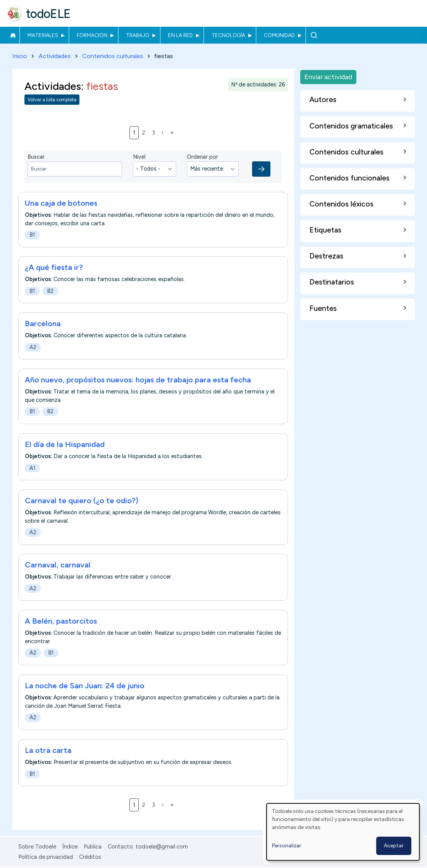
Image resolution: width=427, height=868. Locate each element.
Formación (92, 35)
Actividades (55, 56)
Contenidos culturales (113, 56)
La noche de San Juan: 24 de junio (85, 686)
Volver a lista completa (52, 100)
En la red (180, 35)
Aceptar (394, 846)
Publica (93, 847)
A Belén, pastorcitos (61, 621)
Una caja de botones (61, 203)
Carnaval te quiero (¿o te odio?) (82, 501)
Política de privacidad (46, 857)
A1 (32, 468)
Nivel (139, 157)
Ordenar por (202, 157)
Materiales (43, 35)
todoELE (48, 14)
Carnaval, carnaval (58, 565)
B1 (32, 235)
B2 (50, 291)
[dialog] (343, 832)
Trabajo (138, 35)
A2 (33, 347)
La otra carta (48, 750)
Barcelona (43, 324)
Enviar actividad (328, 77)
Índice (70, 847)
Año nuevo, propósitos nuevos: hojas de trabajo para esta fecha (138, 380)
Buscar (314, 35)
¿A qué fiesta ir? (54, 268)
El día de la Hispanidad (65, 444)
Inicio (13, 35)
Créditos (90, 857)
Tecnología (228, 35)
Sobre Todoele (37, 847)
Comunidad (279, 35)
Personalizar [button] (287, 846)
